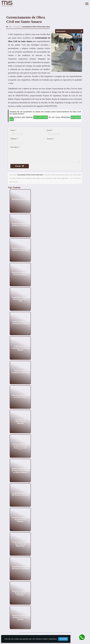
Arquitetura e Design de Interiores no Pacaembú (20, 567)
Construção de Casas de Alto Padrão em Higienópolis (20, 544)
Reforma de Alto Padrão (20, 199)
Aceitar (63, 639)
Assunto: (50, 139)
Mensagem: (15, 147)
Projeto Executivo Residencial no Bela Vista (20, 372)
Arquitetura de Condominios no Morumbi (20, 421)
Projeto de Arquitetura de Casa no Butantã (20, 274)
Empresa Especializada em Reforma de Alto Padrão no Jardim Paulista (20, 447)
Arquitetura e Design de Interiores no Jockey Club (20, 299)
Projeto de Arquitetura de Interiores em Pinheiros (20, 519)
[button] (87, 4)
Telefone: (14, 139)
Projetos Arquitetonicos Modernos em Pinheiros (20, 225)
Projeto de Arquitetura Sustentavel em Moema (20, 323)
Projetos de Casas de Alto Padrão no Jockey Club (20, 249)
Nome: (13, 130)
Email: (50, 130)
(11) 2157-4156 (41, 117)
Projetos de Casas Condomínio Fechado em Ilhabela (20, 348)
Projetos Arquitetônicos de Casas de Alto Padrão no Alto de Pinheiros (20, 470)
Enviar (20, 166)
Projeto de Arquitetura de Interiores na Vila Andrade (20, 617)
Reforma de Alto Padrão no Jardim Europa (20, 396)
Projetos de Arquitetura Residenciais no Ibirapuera (20, 593)
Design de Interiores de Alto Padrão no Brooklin (20, 494)
